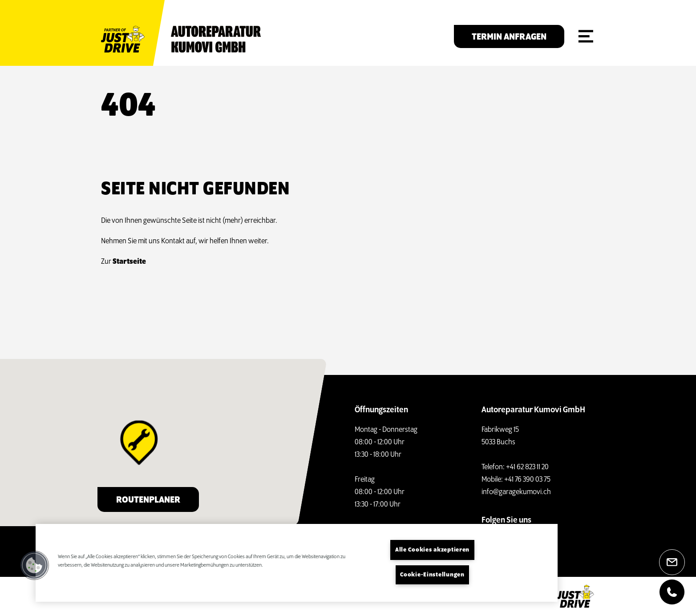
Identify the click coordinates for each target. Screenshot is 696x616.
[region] (297, 563)
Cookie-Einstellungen (432, 575)
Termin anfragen (509, 37)
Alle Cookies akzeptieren (432, 550)
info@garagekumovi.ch (516, 492)
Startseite (128, 262)
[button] (34, 565)
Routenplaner (148, 500)
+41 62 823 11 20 (527, 467)
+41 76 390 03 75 (527, 480)
